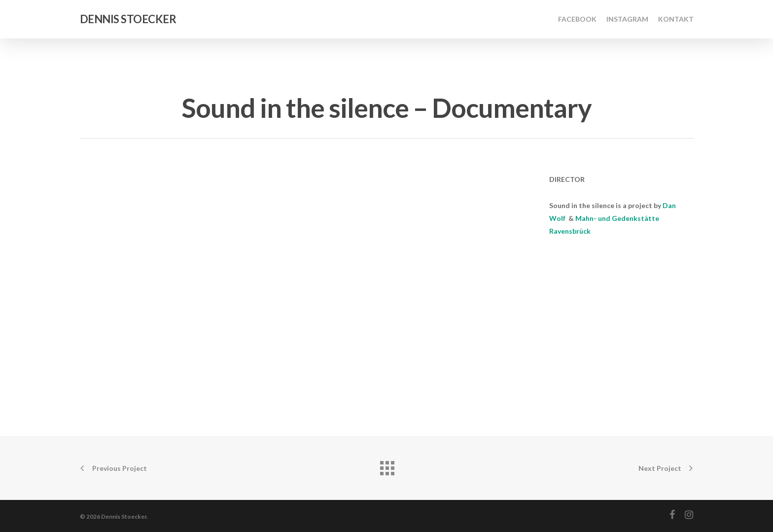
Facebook (577, 19)
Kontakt (676, 19)
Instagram (627, 19)
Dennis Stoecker (128, 19)
